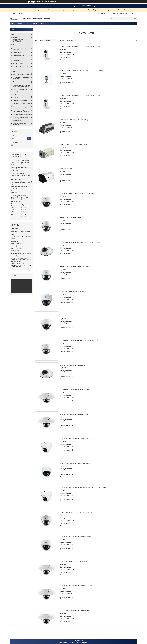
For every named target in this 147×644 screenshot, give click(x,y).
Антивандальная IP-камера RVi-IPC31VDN (74, 291)
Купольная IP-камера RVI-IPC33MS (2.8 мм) (74, 610)
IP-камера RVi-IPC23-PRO (68, 169)
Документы (19, 23)
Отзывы (27, 23)
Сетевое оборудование (20, 100)
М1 (14, 71)
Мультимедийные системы (21, 74)
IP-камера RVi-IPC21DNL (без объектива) (74, 120)
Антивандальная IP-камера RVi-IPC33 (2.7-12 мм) (77, 537)
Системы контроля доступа (21, 107)
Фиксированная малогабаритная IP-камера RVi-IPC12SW (80, 95)
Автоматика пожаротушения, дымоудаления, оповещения (18, 40)
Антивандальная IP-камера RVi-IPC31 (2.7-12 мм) (77, 193)
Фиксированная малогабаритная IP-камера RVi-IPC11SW (80, 46)
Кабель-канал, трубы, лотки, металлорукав (22, 67)
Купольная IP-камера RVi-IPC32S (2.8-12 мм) (75, 463)
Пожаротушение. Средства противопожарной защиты (21, 86)
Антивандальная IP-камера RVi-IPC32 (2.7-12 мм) (77, 316)
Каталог (41, 23)
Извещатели (17, 60)
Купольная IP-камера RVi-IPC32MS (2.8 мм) (74, 390)
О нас (12, 23)
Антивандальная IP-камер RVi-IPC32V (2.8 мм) (76, 512)
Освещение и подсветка (20, 82)
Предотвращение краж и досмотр (21, 90)
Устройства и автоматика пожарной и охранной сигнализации (21, 119)
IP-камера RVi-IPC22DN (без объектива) (73, 144)
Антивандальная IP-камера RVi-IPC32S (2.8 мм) (76, 439)
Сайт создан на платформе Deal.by (74, 641)
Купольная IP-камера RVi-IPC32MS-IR (72, 365)
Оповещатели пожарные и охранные (21, 78)
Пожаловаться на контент (82, 642)
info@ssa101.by (20, 256)
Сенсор (15, 97)
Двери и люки (17, 53)
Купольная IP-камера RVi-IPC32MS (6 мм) (74, 414)
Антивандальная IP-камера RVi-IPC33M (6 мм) (76, 586)
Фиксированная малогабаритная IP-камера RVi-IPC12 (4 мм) (81, 71)
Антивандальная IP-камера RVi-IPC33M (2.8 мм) (76, 561)
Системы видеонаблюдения (22, 104)
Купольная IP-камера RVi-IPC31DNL (72, 218)
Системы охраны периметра (22, 114)
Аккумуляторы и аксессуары (22, 45)
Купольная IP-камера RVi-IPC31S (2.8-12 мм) (75, 267)
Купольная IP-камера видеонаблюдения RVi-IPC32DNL (79, 341)
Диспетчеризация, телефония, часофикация (21, 56)
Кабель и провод (18, 63)
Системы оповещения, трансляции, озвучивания (21, 111)
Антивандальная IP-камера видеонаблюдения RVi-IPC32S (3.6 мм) (83, 488)
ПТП (14, 94)
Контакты (34, 23)
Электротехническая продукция (19, 124)
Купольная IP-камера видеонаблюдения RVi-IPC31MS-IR (80, 242)
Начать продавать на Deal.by (48, 1)
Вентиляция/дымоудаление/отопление (22, 49)
